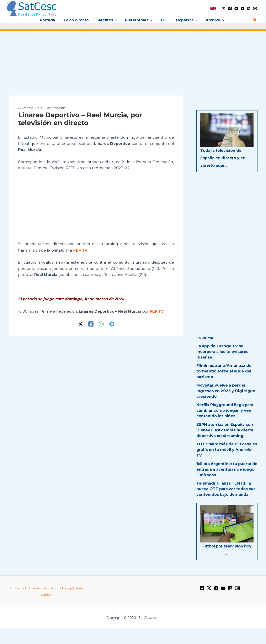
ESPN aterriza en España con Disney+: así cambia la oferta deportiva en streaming (225, 430)
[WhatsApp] (101, 324)
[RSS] (249, 9)
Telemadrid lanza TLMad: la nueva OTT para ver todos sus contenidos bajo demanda (226, 489)
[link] (213, 8)
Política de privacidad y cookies (46, 588)
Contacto (16, 588)
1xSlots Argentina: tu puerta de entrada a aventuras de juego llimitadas (227, 469)
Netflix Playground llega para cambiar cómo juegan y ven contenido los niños (225, 410)
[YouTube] (243, 9)
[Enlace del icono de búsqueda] (255, 20)
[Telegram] (236, 9)
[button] (116, 20)
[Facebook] (230, 9)
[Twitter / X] (224, 9)
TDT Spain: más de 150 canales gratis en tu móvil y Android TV (227, 450)
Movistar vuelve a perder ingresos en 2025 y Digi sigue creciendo (226, 391)
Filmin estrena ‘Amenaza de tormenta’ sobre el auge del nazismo (224, 371)
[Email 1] (255, 9)
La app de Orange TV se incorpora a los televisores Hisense (222, 352)
